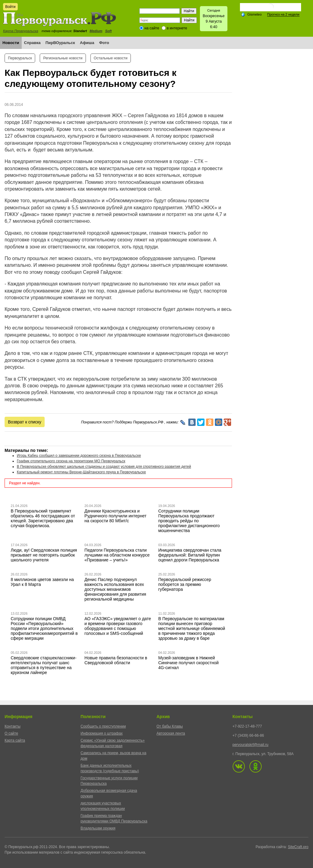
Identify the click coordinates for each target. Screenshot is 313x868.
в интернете (177, 28)
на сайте (152, 28)
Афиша (87, 43)
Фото (104, 43)
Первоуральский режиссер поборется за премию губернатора (185, 584)
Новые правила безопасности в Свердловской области (116, 660)
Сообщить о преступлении (103, 726)
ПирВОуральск (60, 43)
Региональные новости (63, 58)
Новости (11, 43)
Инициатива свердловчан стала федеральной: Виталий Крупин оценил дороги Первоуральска (190, 555)
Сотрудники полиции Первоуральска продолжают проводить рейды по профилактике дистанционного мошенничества (189, 521)
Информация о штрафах (102, 733)
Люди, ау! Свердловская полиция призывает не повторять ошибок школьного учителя (44, 555)
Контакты (13, 726)
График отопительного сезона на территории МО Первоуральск (71, 461)
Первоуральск (20, 58)
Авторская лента (171, 733)
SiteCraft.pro (298, 847)
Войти (10, 7)
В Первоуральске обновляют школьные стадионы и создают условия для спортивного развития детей (104, 467)
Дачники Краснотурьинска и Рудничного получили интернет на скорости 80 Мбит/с (115, 516)
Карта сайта (15, 740)
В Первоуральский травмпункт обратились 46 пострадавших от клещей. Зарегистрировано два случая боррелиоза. (43, 518)
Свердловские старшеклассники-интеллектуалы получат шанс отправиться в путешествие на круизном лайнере (44, 665)
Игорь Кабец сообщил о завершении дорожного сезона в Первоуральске (79, 456)
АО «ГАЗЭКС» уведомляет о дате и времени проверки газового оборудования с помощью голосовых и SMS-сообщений (118, 626)
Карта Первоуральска (21, 31)
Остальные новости (111, 58)
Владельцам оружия (98, 828)
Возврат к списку (25, 422)
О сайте (11, 733)
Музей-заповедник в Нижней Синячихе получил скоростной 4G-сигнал (189, 663)
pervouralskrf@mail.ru (251, 745)
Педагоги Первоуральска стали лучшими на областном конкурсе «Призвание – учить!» (117, 555)
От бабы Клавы (170, 726)
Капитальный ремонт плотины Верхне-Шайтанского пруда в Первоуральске (81, 472)
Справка (32, 43)
